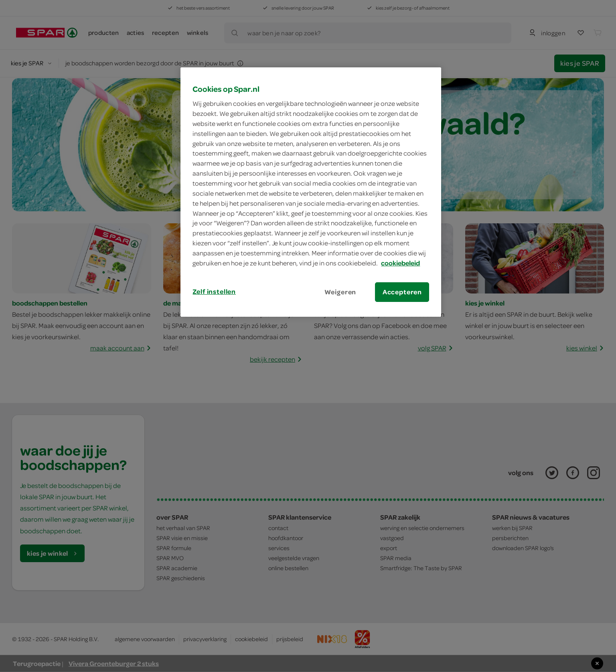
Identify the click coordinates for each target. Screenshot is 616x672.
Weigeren (340, 292)
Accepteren (402, 292)
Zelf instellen (214, 291)
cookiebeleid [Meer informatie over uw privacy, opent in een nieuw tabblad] (400, 263)
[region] (311, 192)
